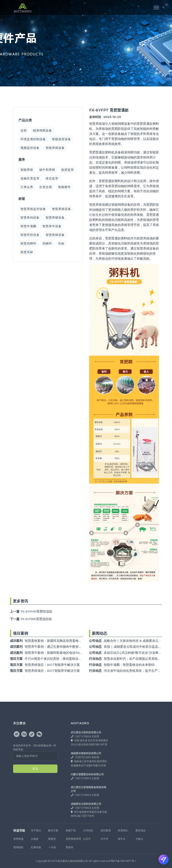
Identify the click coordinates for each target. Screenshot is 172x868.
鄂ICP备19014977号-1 (124, 861)
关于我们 (36, 830)
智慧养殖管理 (73, 839)
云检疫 (35, 839)
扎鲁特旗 (36, 847)
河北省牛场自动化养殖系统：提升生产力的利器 (137, 670)
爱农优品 (141, 830)
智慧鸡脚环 (28, 243)
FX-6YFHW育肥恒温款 (31, 611)
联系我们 (123, 830)
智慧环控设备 (30, 235)
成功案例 (106, 830)
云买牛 (87, 839)
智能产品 (71, 830)
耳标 (61, 243)
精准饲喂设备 (42, 130)
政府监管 (68, 170)
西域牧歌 (18, 847)
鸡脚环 (47, 243)
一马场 (52, 847)
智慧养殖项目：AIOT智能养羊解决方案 (52, 670)
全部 (24, 130)
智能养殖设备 (55, 148)
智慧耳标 (27, 252)
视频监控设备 (30, 148)
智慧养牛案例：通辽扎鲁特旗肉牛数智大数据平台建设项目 (66, 646)
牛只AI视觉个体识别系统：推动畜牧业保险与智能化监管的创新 (69, 658)
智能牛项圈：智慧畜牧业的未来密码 (129, 665)
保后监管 (52, 178)
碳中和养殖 (47, 170)
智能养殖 (27, 170)
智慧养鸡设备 (30, 217)
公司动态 (88, 830)
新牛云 (122, 839)
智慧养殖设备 (61, 209)
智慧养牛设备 (52, 226)
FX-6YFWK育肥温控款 (31, 619)
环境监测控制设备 (33, 139)
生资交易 (46, 187)
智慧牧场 (18, 839)
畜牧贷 (52, 839)
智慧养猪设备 (55, 217)
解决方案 (53, 830)
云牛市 (104, 839)
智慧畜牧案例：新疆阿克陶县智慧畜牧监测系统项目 (61, 641)
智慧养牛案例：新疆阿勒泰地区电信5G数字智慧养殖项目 (65, 653)
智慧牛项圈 (28, 226)
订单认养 (27, 187)
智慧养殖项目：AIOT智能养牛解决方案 (52, 665)
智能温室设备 (61, 139)
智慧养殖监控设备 (33, 209)
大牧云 (139, 839)
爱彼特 (70, 847)
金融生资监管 (30, 178)
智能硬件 (64, 187)
